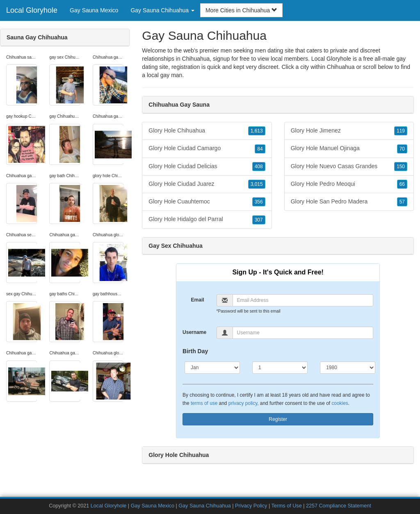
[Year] (348, 368)
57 (402, 202)
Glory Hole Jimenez (349, 131)
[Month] (212, 368)
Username (194, 332)
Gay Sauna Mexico (94, 10)
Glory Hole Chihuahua (207, 131)
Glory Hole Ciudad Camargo (207, 148)
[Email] (303, 300)
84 (260, 149)
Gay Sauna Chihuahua (204, 506)
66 (402, 184)
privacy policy (243, 403)
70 (402, 149)
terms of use (204, 403)
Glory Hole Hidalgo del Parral (207, 219)
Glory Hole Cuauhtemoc (207, 202)
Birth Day (195, 351)
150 (401, 167)
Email (198, 300)
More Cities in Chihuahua (241, 10)
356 (259, 202)
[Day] (280, 368)
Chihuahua (341, 67)
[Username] (303, 333)
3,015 (257, 184)
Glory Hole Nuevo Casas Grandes (349, 167)
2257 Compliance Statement (339, 506)
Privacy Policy (251, 506)
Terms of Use (286, 506)
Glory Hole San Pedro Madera (349, 202)
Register (278, 419)
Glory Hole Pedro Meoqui (349, 184)
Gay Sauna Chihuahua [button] (162, 10)
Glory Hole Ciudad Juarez (207, 184)
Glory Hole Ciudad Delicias (207, 167)
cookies (340, 403)
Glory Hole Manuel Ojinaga (349, 148)
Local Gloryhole (32, 10)
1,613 (257, 131)
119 (401, 131)
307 (259, 220)
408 (259, 167)
